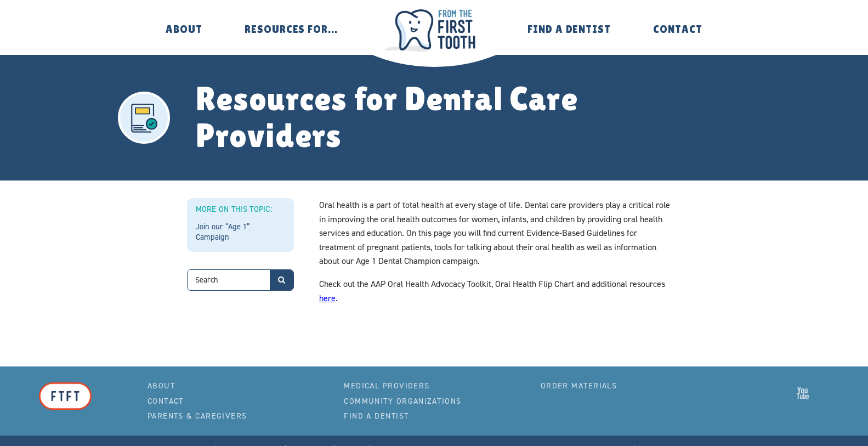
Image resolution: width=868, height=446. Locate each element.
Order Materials (579, 386)
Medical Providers (387, 386)
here (327, 298)
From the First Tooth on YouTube (803, 393)
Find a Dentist (569, 29)
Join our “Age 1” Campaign (223, 232)
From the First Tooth (434, 30)
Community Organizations (402, 401)
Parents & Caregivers (197, 416)
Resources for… (291, 29)
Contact (678, 29)
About (184, 29)
